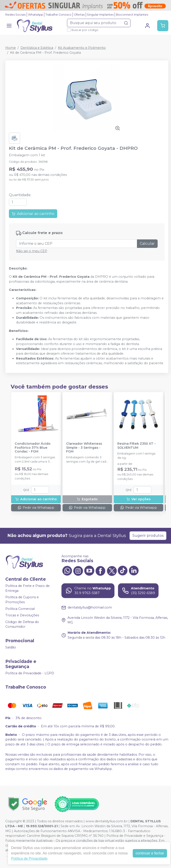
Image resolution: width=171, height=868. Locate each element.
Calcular (147, 244)
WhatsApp (36, 15)
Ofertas (79, 15)
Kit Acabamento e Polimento (82, 48)
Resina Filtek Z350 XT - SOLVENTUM (136, 446)
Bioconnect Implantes (132, 15)
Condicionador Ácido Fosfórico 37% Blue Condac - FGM (33, 448)
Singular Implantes (100, 15)
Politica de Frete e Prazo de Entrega (27, 588)
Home (11, 48)
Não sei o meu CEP (32, 251)
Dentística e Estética (37, 48)
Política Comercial (20, 609)
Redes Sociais (15, 15)
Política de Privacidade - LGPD (30, 673)
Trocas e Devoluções (22, 615)
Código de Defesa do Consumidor (22, 624)
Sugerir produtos (148, 536)
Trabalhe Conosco (58, 15)
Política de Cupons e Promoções (22, 600)
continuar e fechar (150, 853)
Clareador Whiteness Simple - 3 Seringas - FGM (84, 448)
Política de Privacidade (29, 859)
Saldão (11, 647)
